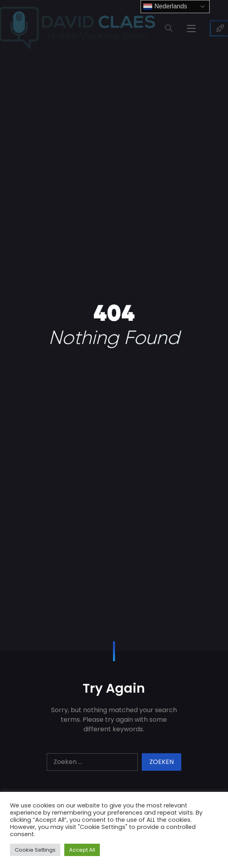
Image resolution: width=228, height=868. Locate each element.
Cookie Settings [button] (35, 850)
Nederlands (165, 7)
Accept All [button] (82, 850)
